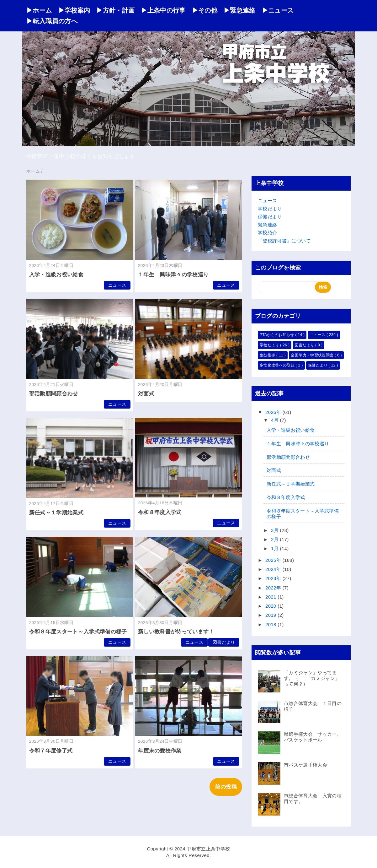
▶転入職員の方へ (52, 21)
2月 (276, 539)
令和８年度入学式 (160, 512)
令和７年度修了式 (51, 751)
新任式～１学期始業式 (56, 513)
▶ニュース (278, 10)
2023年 (274, 578)
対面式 (146, 394)
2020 (271, 606)
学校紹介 (267, 233)
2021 (271, 597)
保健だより (270, 217)
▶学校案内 (74, 10)
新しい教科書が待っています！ (176, 632)
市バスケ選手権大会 (305, 765)
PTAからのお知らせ (278, 335)
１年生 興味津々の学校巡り (173, 275)
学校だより (270, 209)
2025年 (274, 560)
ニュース (117, 285)
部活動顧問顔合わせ (54, 394)
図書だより (224, 642)
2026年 (274, 412)
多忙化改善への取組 (278, 365)
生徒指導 (268, 355)
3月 (276, 530)
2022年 (274, 588)
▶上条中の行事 (163, 10)
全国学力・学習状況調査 (313, 355)
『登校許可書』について (284, 241)
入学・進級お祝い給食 (56, 275)
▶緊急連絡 (240, 10)
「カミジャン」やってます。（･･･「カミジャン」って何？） (312, 678)
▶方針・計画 (115, 10)
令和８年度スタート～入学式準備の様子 (78, 632)
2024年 (274, 569)
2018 (271, 624)
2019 (271, 615)
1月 (276, 548)
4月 (276, 420)
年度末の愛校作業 (160, 751)
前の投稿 (226, 787)
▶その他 (205, 10)
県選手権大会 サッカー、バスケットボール (313, 737)
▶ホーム (39, 10)
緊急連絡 (267, 225)
